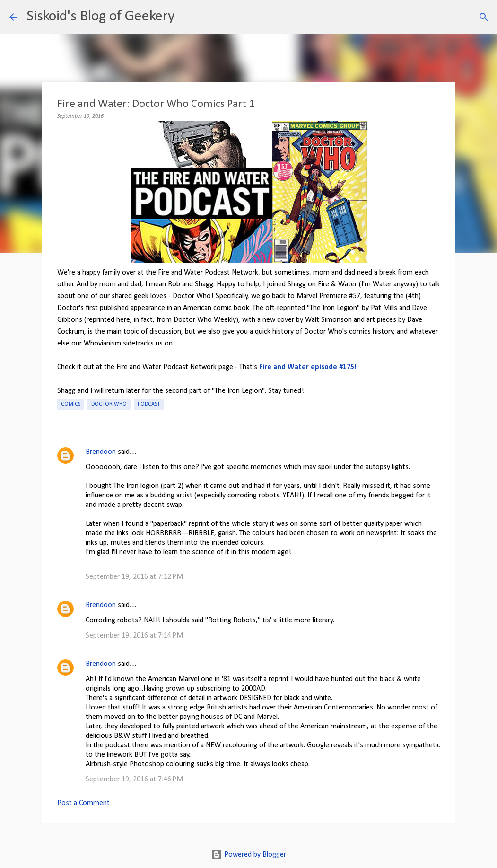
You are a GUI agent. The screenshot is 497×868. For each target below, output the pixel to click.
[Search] (188, 17)
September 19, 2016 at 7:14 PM (134, 636)
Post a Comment (83, 803)
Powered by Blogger (248, 855)
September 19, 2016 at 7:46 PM (134, 779)
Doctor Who (109, 404)
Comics (71, 404)
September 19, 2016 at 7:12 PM (134, 577)
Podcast (149, 404)
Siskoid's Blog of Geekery (100, 17)
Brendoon (101, 452)
